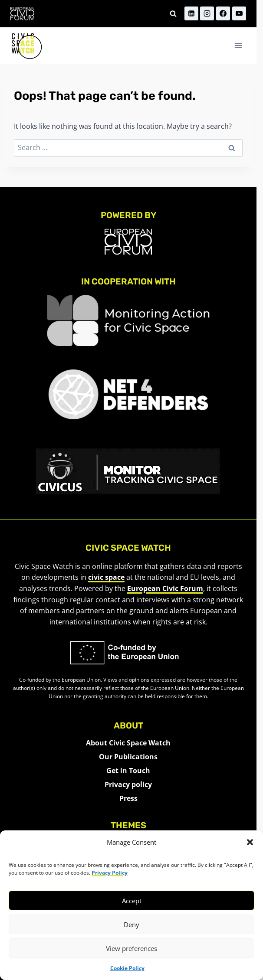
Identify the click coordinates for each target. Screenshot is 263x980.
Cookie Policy (127, 968)
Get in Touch (128, 771)
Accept (132, 901)
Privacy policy (128, 784)
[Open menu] (238, 46)
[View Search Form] (173, 13)
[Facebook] (223, 13)
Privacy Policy (110, 873)
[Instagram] (207, 13)
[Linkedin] (191, 13)
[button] (250, 842)
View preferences (131, 948)
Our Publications (128, 757)
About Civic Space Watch (128, 743)
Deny (131, 924)
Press (128, 798)
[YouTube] (239, 13)
